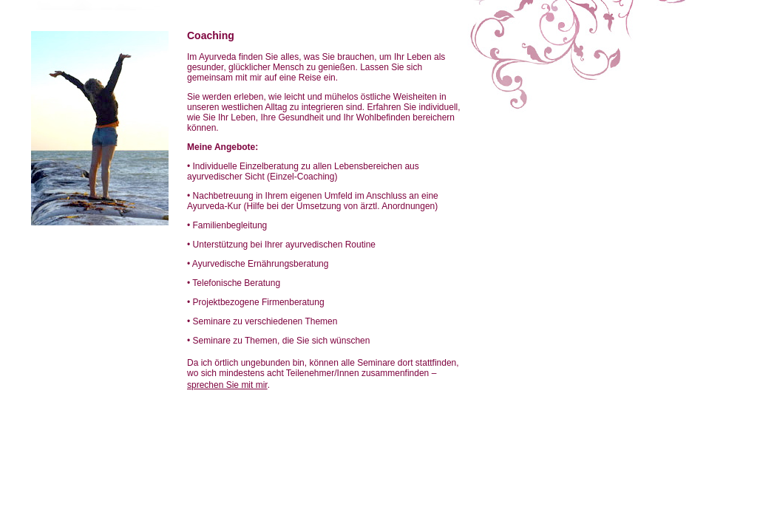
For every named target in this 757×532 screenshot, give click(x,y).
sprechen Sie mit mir (227, 385)
